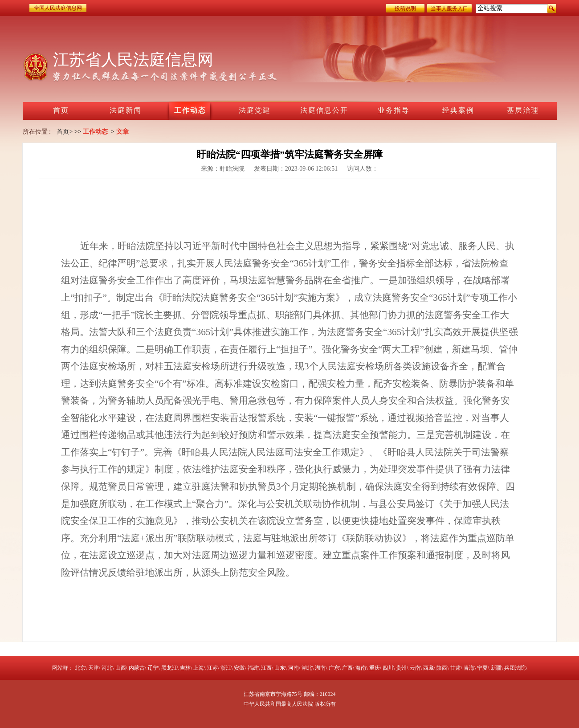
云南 (415, 668)
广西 (347, 668)
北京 (80, 668)
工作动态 (95, 132)
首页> (65, 132)
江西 (266, 668)
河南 (294, 668)
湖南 (320, 668)
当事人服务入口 (449, 8)
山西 (121, 668)
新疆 (496, 668)
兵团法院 (515, 668)
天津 (94, 668)
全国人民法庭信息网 (58, 8)
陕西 (442, 668)
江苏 (212, 668)
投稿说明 (405, 8)
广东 (334, 668)
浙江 (226, 668)
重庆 (375, 668)
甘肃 (456, 668)
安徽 (239, 668)
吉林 (185, 668)
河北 (107, 668)
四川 (388, 668)
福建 (253, 668)
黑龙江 (169, 668)
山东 (280, 668)
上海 (199, 668)
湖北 (307, 668)
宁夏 (482, 668)
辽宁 (153, 668)
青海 (469, 668)
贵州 (401, 668)
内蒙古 (137, 668)
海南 (361, 668)
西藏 (428, 668)
